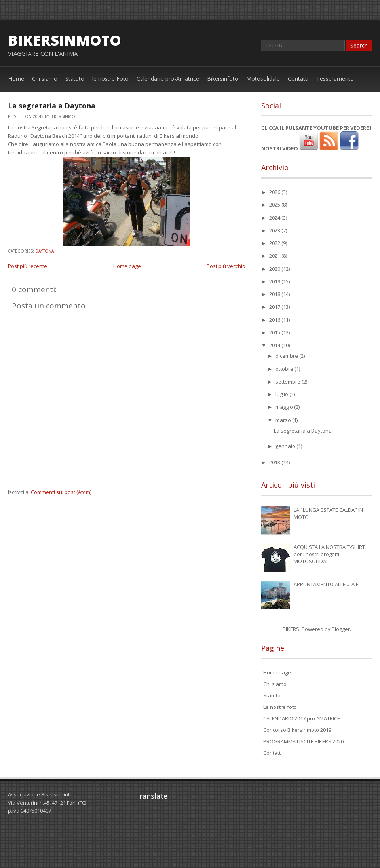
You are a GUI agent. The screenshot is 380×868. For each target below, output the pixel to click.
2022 (275, 243)
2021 (275, 256)
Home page (127, 266)
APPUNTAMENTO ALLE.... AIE (326, 584)
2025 (275, 205)
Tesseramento (335, 79)
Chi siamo (45, 79)
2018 (275, 294)
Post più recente (28, 266)
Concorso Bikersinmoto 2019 (297, 730)
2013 (275, 462)
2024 (275, 218)
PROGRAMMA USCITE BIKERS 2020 (303, 741)
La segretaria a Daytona (52, 106)
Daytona (45, 251)
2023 (275, 230)
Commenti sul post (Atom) (61, 492)
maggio (285, 407)
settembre (289, 382)
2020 (275, 269)
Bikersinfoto (223, 79)
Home (16, 79)
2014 (275, 345)
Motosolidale (263, 79)
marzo (284, 420)
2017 (275, 307)
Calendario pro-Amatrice (168, 79)
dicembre (287, 356)
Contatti (298, 79)
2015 (275, 332)
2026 (275, 192)
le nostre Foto (110, 79)
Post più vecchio (226, 266)
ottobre (285, 369)
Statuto (75, 79)
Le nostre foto (280, 707)
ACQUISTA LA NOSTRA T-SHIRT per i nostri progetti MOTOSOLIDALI (329, 554)
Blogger (341, 629)
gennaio (286, 446)
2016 (275, 320)
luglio (282, 394)
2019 (275, 281)
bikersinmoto (65, 40)
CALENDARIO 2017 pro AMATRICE (302, 718)
